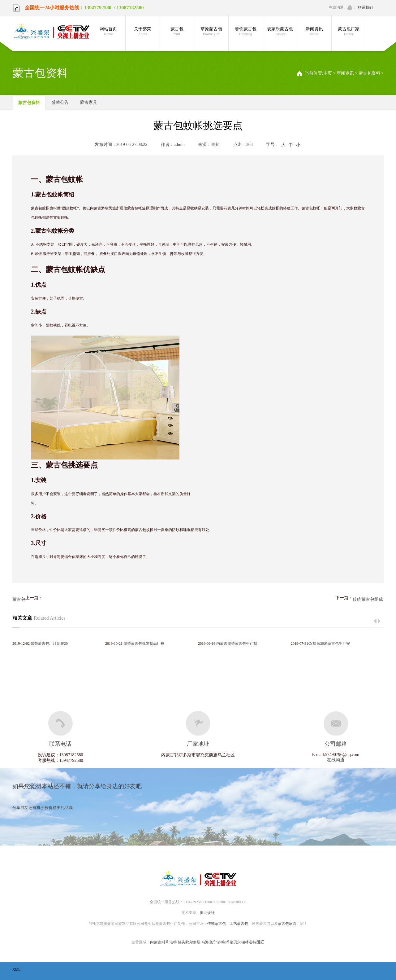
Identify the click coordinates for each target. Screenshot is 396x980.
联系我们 (365, 7)
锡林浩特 (249, 942)
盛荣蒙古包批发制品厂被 (144, 644)
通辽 (261, 942)
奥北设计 (207, 913)
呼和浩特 (170, 942)
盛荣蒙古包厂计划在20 (49, 644)
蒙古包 (177, 32)
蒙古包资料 (369, 73)
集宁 (213, 942)
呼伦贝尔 (233, 942)
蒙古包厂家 (349, 32)
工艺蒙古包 (239, 924)
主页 (328, 73)
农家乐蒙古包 (280, 32)
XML (17, 969)
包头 (181, 942)
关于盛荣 (143, 32)
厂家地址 (198, 744)
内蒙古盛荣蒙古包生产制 (237, 644)
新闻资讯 (314, 32)
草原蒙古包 (211, 32)
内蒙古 (156, 942)
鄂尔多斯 (193, 942)
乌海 (205, 942)
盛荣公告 (60, 102)
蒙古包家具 (287, 924)
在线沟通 (336, 760)
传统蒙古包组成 (368, 599)
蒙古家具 (88, 102)
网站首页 (108, 32)
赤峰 (222, 942)
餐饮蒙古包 (246, 32)
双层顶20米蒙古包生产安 (329, 644)
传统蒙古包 (217, 924)
